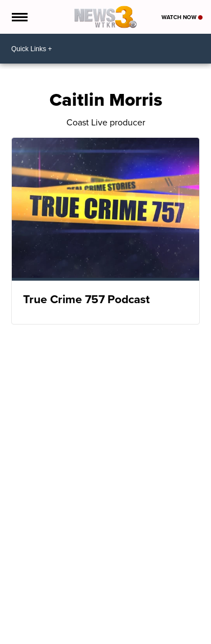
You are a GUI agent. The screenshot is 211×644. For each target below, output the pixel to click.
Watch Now (182, 17)
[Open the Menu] (19, 17)
